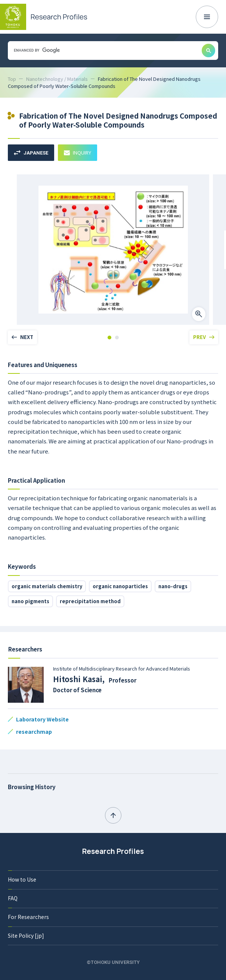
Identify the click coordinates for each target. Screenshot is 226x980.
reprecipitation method (90, 601)
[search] (104, 50)
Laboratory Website (42, 719)
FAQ (13, 898)
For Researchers (28, 917)
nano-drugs (173, 586)
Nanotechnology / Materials (57, 79)
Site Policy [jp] (26, 935)
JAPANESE (31, 153)
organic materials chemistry (47, 586)
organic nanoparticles (120, 586)
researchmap (34, 732)
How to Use (22, 879)
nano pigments (30, 601)
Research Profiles (113, 851)
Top (12, 79)
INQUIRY (78, 152)
